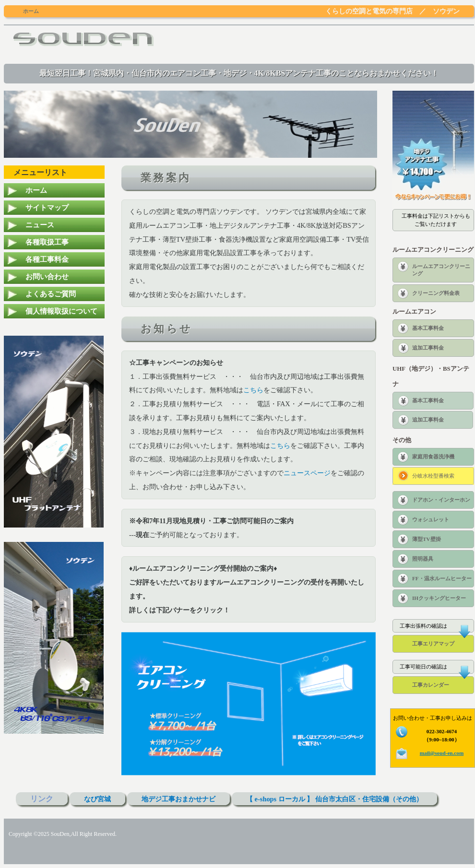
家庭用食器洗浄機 (433, 457)
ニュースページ (307, 473)
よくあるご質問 (51, 294)
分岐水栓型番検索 (433, 476)
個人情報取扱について (61, 311)
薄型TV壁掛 (427, 539)
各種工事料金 (47, 259)
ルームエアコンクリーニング (441, 270)
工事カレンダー (431, 685)
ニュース (40, 225)
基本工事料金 (428, 328)
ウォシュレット (431, 519)
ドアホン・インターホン (441, 500)
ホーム (36, 190)
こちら (253, 390)
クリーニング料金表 (436, 293)
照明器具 (423, 559)
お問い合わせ (47, 276)
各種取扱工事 (47, 242)
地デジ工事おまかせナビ (178, 799)
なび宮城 (97, 799)
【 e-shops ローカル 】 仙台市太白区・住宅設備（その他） (334, 799)
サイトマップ (47, 207)
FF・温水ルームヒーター (442, 578)
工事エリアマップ (433, 644)
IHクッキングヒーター (439, 598)
